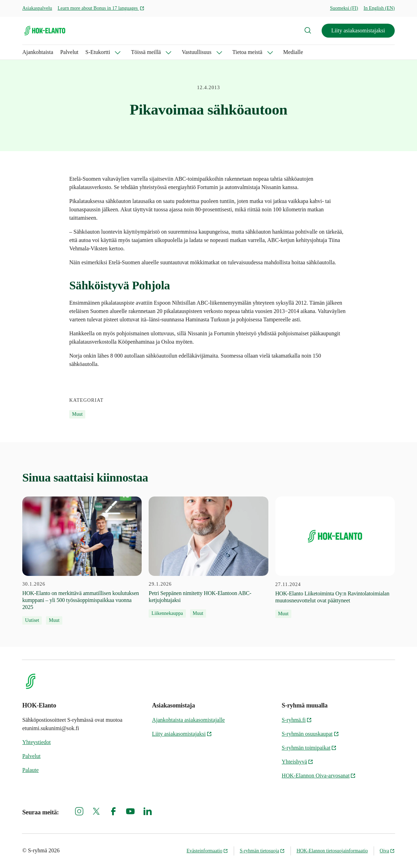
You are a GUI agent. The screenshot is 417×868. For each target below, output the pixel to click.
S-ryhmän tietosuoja (262, 851)
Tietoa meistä (247, 52)
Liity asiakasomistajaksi (358, 30)
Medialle (293, 52)
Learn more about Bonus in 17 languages (101, 8)
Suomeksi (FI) (344, 8)
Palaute (30, 770)
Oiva (387, 851)
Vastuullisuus (196, 52)
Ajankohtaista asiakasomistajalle (188, 720)
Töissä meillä (146, 52)
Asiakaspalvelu (37, 8)
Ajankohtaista (38, 52)
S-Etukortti (98, 52)
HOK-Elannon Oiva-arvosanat (319, 776)
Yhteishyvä (297, 762)
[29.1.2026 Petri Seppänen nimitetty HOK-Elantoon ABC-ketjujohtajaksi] (208, 557)
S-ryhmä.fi (297, 720)
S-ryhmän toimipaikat (309, 748)
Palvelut (69, 52)
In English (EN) (379, 8)
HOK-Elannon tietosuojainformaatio (332, 851)
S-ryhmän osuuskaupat (310, 734)
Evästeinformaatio (207, 851)
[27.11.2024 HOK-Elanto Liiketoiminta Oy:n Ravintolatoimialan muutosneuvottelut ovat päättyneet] (335, 557)
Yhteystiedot (37, 742)
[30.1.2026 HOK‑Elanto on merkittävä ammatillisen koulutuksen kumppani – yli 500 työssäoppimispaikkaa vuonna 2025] (82, 561)
